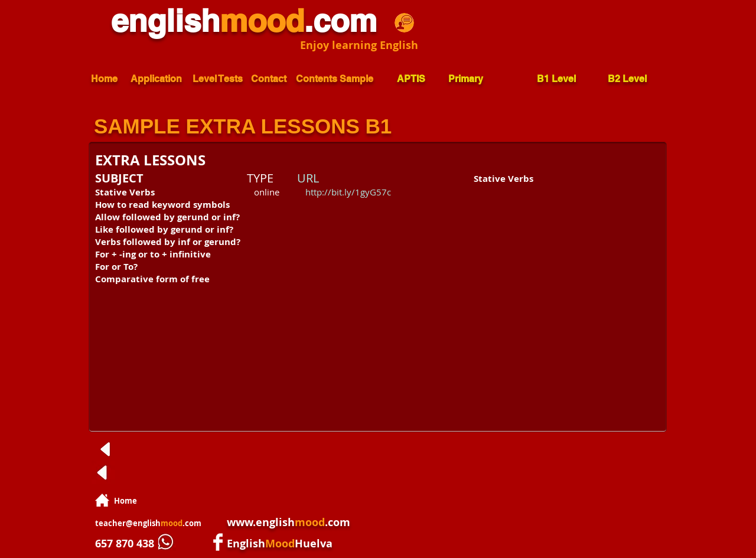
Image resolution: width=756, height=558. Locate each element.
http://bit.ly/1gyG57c (348, 192)
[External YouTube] (555, 260)
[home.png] (102, 500)
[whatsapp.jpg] (167, 542)
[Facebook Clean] (218, 542)
